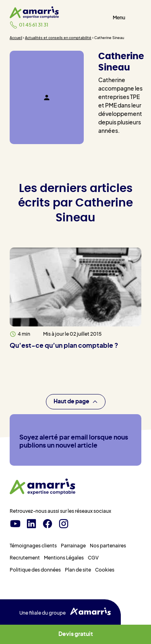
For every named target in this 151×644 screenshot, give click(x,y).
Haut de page (76, 402)
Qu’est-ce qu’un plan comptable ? (64, 346)
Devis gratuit (76, 634)
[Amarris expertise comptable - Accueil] (34, 12)
